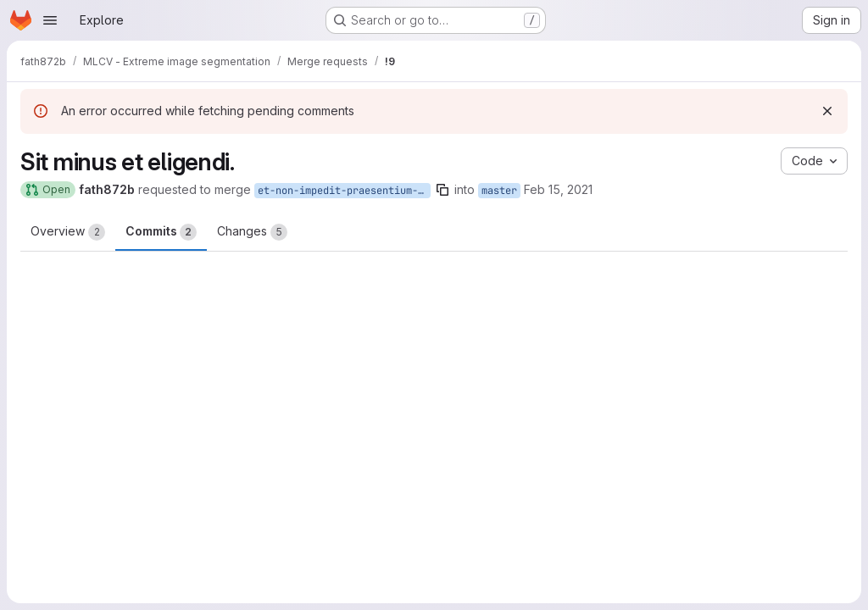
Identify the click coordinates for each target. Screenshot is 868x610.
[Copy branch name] (442, 190)
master (499, 191)
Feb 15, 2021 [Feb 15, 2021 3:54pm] (558, 189)
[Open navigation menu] (50, 20)
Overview (68, 232)
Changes (252, 232)
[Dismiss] (827, 111)
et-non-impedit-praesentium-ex (344, 191)
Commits (161, 232)
